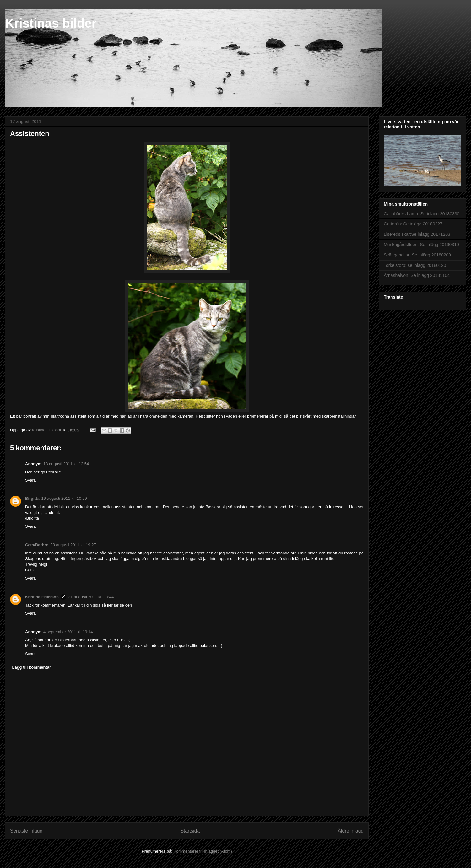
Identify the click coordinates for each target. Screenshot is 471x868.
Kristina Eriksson (42, 597)
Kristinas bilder (51, 23)
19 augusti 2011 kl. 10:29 (64, 498)
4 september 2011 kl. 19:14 (68, 632)
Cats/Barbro (37, 545)
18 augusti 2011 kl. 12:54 (66, 464)
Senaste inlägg (26, 831)
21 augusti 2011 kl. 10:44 (91, 597)
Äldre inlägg (351, 831)
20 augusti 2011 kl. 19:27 (73, 545)
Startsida (190, 831)
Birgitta (32, 498)
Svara (30, 480)
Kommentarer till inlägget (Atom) (203, 851)
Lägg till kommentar (32, 667)
